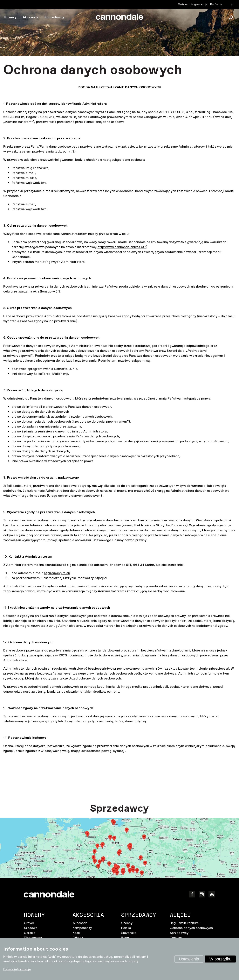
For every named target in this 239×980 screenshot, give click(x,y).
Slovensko (129, 933)
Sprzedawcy (54, 17)
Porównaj (216, 5)
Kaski (77, 933)
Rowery (10, 17)
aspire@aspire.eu (57, 573)
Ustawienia (189, 959)
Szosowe (31, 928)
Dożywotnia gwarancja (193, 5)
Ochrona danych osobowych (191, 928)
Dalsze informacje (17, 969)
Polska (126, 928)
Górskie (30, 933)
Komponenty (82, 928)
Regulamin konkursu (185, 923)
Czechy (127, 923)
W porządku (220, 959)
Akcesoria (30, 17)
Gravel (29, 923)
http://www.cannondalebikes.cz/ (122, 247)
